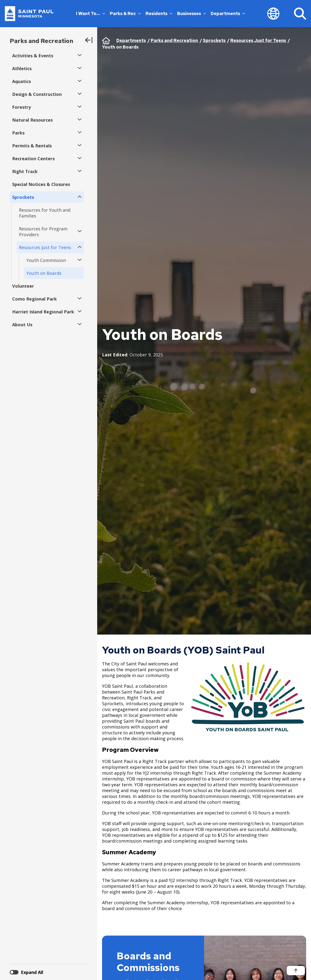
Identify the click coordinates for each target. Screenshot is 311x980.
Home (106, 41)
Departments (228, 13)
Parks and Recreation (41, 41)
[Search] (300, 14)
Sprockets (214, 40)
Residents (159, 13)
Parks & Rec (125, 13)
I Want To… (91, 13)
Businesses (191, 13)
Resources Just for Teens (258, 40)
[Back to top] (296, 971)
